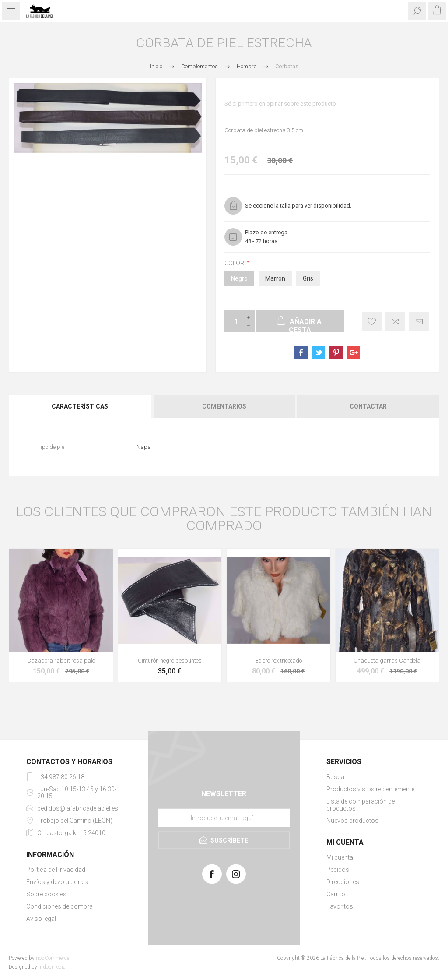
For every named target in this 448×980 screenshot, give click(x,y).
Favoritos (340, 906)
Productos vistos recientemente (370, 789)
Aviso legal (41, 919)
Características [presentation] (80, 406)
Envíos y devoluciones (57, 882)
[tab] (80, 406)
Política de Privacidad (56, 870)
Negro (239, 278)
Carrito (336, 894)
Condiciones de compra (59, 906)
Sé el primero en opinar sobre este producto (280, 104)
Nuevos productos (352, 821)
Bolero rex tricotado (278, 661)
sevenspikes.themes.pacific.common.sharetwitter (318, 353)
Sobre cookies (46, 894)
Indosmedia (52, 967)
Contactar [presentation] (368, 406)
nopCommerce (52, 958)
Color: (236, 263)
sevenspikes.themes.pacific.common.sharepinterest (336, 353)
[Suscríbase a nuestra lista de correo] (224, 818)
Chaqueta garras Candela (387, 661)
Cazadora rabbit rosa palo (61, 661)
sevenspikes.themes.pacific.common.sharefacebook (301, 353)
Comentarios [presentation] (224, 406)
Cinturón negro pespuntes (170, 661)
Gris (308, 278)
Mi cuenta (340, 857)
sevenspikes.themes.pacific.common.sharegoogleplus (353, 353)
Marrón (275, 278)
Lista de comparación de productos (360, 805)
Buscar (336, 777)
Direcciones (343, 882)
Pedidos (338, 870)
